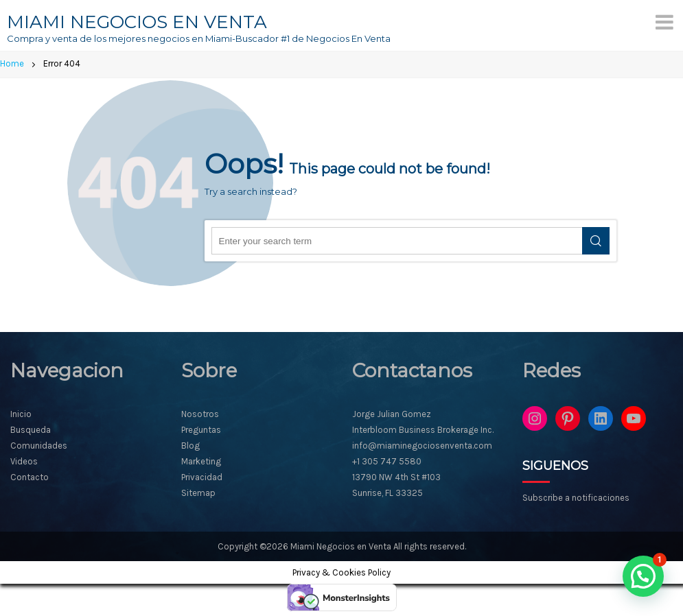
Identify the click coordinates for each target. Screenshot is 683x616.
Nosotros (200, 414)
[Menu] (664, 22)
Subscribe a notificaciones (576, 498)
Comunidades (39, 446)
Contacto (30, 477)
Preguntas (201, 430)
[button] (643, 576)
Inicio (21, 414)
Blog (190, 446)
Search (596, 241)
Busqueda (31, 430)
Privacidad (202, 477)
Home (12, 63)
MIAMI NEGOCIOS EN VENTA (137, 22)
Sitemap (198, 493)
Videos (24, 461)
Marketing (201, 461)
